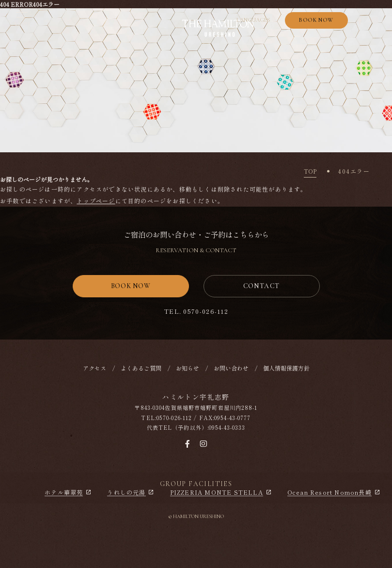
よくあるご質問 (141, 368)
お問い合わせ (231, 368)
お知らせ (188, 368)
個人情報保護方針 (286, 368)
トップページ (96, 201)
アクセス (94, 368)
